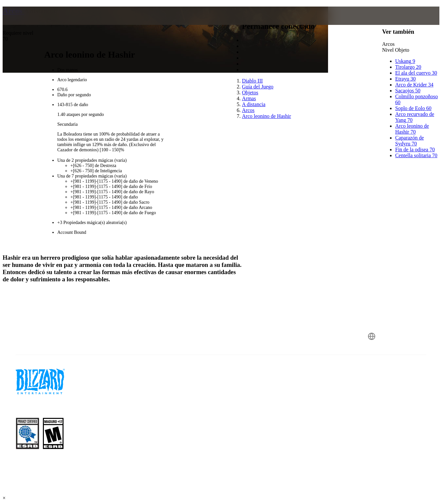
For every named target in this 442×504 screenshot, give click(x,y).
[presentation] (28, 24)
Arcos (13, 11)
